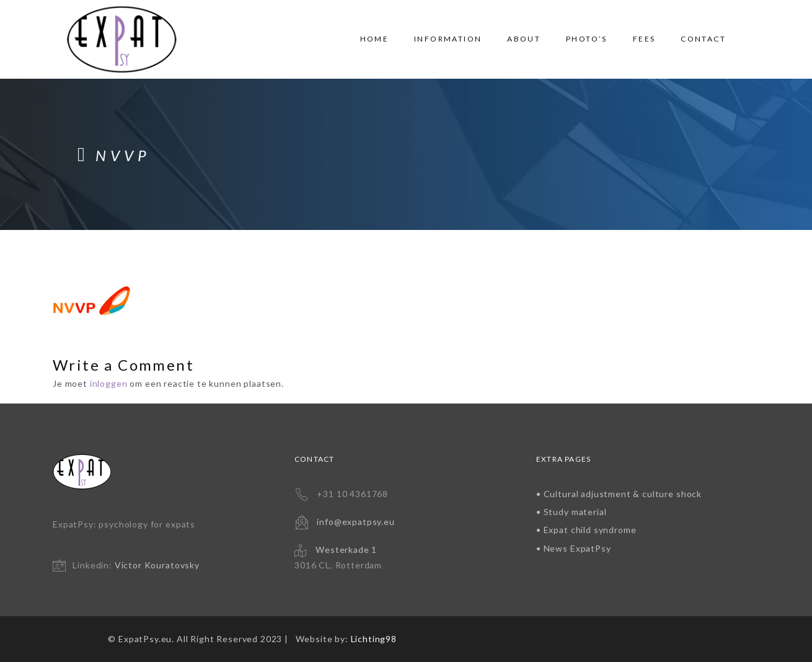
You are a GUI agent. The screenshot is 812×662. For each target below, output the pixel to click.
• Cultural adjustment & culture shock (619, 494)
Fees (644, 39)
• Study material (571, 512)
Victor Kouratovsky (157, 565)
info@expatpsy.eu (355, 522)
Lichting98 (374, 639)
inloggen (109, 383)
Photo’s (587, 39)
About (524, 39)
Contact (703, 39)
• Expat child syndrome (586, 530)
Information (448, 39)
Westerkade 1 (346, 549)
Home (375, 39)
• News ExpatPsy (574, 548)
